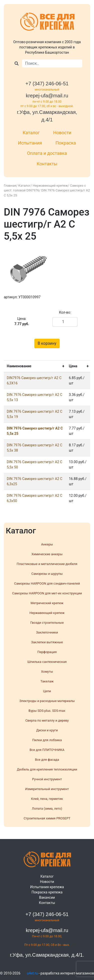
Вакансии (47, 897)
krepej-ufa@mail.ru (47, 96)
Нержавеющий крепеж (50, 186)
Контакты (47, 164)
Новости (62, 133)
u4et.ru (32, 973)
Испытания (30, 143)
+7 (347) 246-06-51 (47, 84)
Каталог (31, 133)
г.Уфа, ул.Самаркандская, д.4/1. (47, 955)
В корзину (47, 343)
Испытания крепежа (47, 887)
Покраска (66, 143)
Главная (10, 186)
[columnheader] (35, 366)
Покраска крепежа (47, 892)
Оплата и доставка (47, 153)
